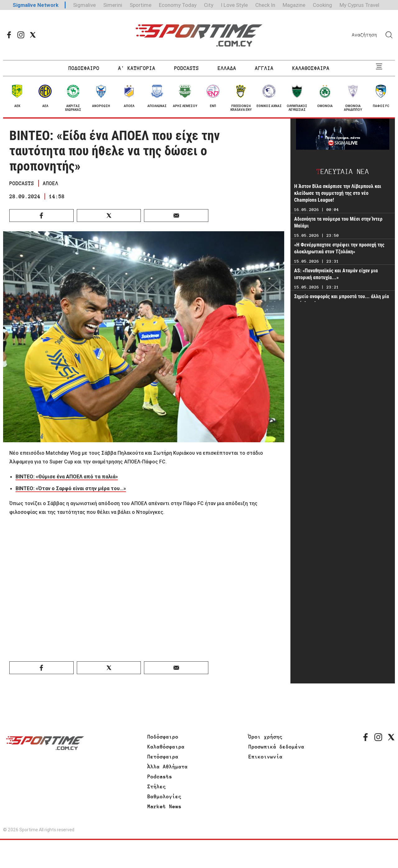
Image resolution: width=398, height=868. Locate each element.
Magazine (294, 5)
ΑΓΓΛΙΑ (264, 68)
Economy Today (178, 5)
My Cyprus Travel (359, 5)
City (209, 5)
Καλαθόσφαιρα (166, 747)
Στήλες (157, 786)
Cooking (322, 5)
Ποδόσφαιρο (163, 737)
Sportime (141, 5)
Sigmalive (84, 5)
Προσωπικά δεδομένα (276, 747)
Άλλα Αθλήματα (168, 767)
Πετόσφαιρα (163, 757)
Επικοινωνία (266, 757)
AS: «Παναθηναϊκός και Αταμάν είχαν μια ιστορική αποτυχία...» (336, 274)
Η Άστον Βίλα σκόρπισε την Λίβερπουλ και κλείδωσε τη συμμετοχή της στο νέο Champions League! (338, 193)
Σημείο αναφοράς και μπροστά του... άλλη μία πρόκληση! (342, 300)
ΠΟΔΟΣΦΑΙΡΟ (84, 68)
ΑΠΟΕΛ (51, 183)
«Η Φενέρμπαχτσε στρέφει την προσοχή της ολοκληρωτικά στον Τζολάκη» (339, 248)
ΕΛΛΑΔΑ (227, 68)
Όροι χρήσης (266, 737)
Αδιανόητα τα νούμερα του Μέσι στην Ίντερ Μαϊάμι (338, 222)
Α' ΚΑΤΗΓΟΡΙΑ (137, 68)
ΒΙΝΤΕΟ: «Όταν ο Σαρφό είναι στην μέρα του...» (71, 488)
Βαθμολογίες (164, 796)
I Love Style (234, 5)
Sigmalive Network (36, 5)
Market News (164, 806)
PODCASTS (187, 68)
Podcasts (160, 777)
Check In (265, 5)
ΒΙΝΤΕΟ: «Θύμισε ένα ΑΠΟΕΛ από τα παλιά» (67, 476)
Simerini (113, 5)
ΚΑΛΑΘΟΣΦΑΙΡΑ (311, 68)
